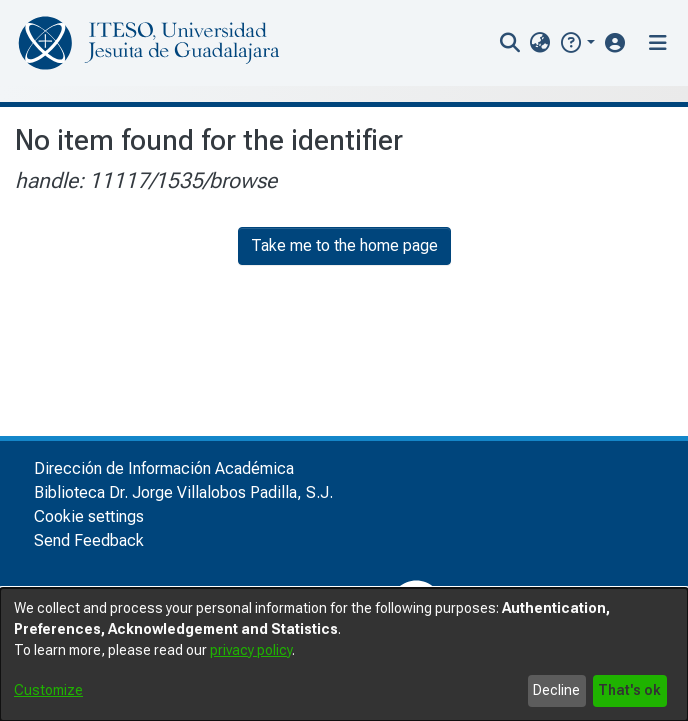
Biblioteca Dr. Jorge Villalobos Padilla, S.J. (183, 492)
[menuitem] (540, 43)
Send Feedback (89, 540)
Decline (556, 690)
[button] (576, 42)
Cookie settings (89, 516)
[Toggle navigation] (658, 43)
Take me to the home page (344, 245)
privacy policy (251, 650)
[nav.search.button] (510, 43)
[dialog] (344, 654)
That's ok (629, 690)
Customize (48, 690)
